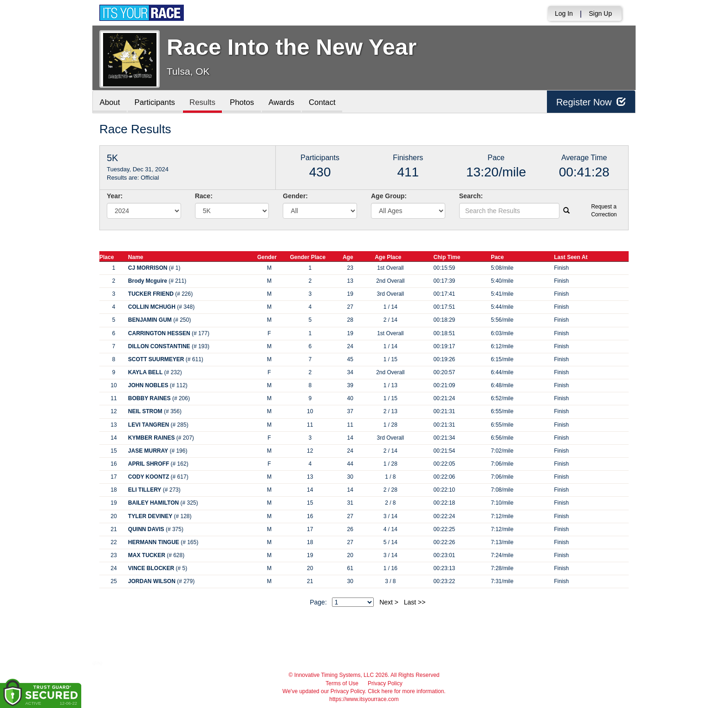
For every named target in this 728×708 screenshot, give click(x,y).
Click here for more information (406, 691)
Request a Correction (604, 211)
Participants (156, 102)
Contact (325, 102)
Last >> (415, 602)
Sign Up (600, 13)
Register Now (591, 102)
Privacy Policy (385, 683)
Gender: (295, 196)
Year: (115, 196)
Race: (204, 196)
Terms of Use (342, 683)
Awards (284, 102)
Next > (389, 602)
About (110, 102)
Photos (244, 102)
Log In (564, 13)
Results (204, 102)
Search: (471, 196)
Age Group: (389, 196)
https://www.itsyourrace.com (364, 699)
